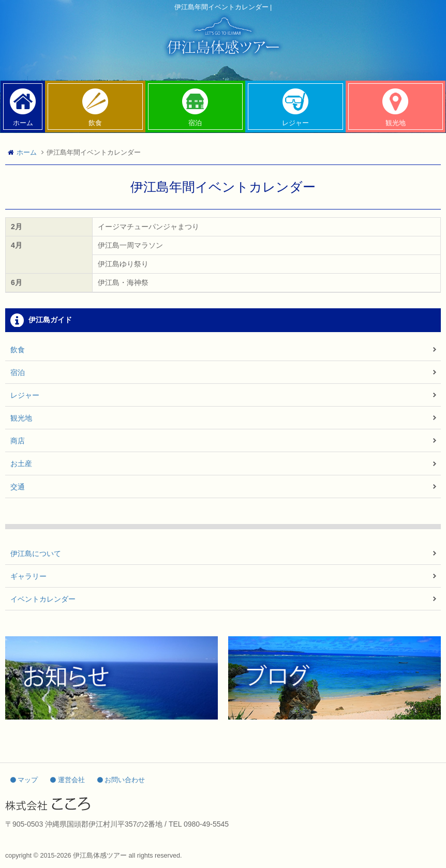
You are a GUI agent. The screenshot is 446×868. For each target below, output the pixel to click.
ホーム (27, 153)
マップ (24, 780)
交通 (18, 487)
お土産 (21, 463)
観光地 (21, 418)
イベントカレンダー (43, 599)
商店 (18, 441)
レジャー (25, 395)
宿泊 (18, 372)
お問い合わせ (121, 780)
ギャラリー (28, 576)
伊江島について (36, 553)
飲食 (18, 350)
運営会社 (68, 780)
